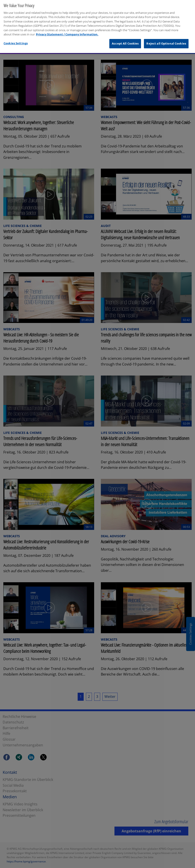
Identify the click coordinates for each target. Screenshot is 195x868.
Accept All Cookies (125, 37)
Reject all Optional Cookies (166, 37)
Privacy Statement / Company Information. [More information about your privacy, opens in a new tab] (67, 28)
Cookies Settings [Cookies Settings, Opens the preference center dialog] (16, 37)
